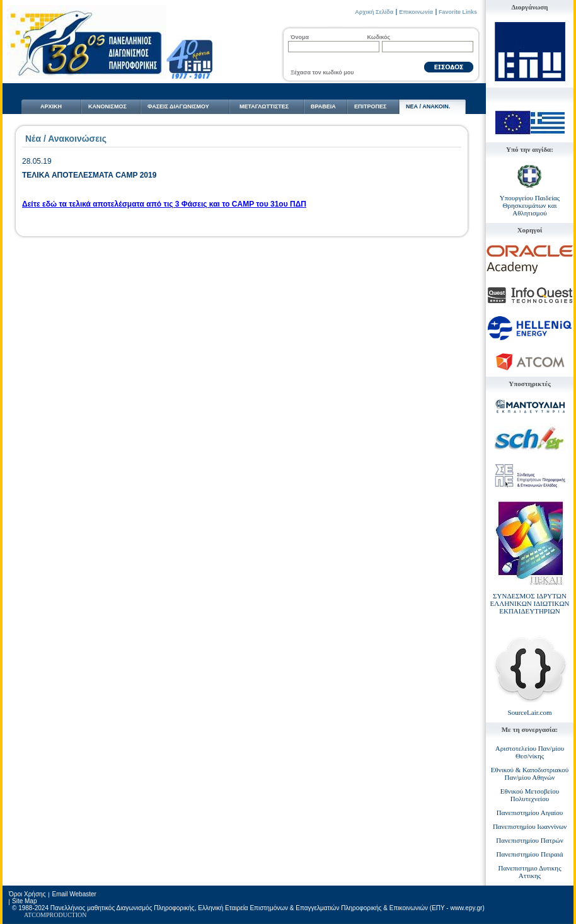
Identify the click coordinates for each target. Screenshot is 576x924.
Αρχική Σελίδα (374, 12)
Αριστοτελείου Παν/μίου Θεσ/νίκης (530, 752)
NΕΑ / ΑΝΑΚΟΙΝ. (428, 106)
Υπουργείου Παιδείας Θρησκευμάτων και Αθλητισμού (530, 205)
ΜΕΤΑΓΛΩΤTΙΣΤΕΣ (264, 106)
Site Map (24, 901)
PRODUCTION (66, 915)
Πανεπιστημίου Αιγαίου (530, 813)
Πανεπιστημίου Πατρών (529, 840)
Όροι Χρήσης (27, 894)
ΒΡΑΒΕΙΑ (323, 106)
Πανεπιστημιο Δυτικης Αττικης (530, 872)
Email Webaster (74, 894)
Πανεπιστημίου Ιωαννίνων (530, 826)
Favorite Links (458, 12)
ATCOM (35, 915)
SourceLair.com (530, 712)
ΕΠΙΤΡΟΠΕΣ (370, 106)
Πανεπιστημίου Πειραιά (530, 854)
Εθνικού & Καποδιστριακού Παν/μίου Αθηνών (530, 773)
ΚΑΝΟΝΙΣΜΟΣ (107, 106)
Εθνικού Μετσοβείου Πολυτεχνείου (530, 795)
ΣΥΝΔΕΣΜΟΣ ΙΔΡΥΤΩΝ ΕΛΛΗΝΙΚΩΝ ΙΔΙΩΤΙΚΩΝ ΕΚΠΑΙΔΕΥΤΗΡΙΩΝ (529, 603)
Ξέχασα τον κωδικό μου (322, 72)
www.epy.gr (466, 908)
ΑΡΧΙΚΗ (51, 106)
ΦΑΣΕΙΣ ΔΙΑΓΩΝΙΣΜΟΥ (178, 106)
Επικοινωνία (416, 12)
